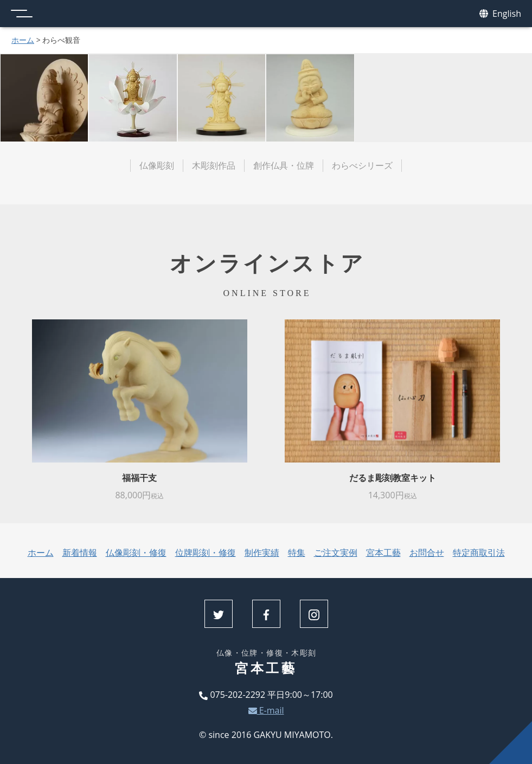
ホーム (23, 40)
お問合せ (427, 553)
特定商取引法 (479, 553)
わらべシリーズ (362, 165)
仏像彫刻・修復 (136, 553)
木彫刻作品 (214, 165)
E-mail (266, 710)
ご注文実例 (336, 553)
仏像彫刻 (157, 165)
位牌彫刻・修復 (206, 553)
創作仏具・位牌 (284, 165)
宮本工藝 (383, 553)
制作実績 (262, 553)
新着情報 (80, 553)
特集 (297, 553)
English (500, 14)
